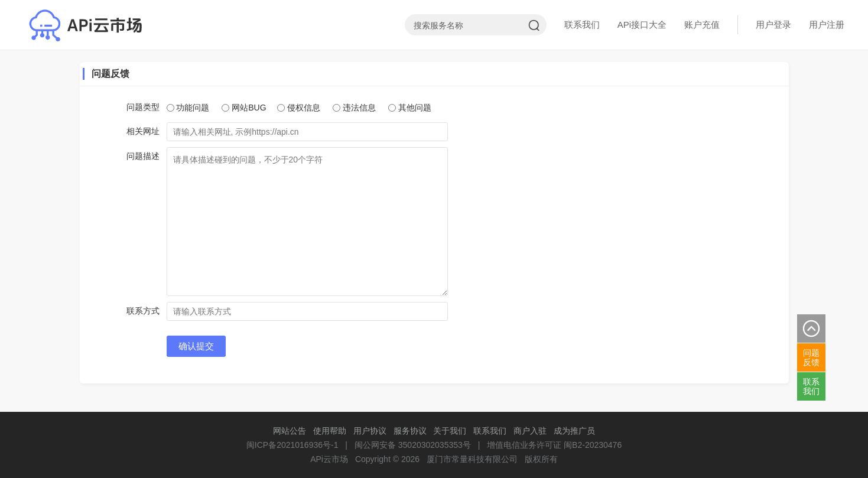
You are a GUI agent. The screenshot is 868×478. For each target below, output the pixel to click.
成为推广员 (574, 431)
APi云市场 (329, 459)
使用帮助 (330, 431)
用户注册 (827, 25)
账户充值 (702, 25)
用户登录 (773, 25)
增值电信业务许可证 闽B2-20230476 (554, 445)
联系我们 (582, 25)
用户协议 (370, 431)
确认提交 (196, 346)
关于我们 (450, 431)
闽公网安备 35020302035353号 (413, 445)
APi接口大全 (642, 25)
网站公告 (290, 431)
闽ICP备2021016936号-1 (292, 445)
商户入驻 (530, 431)
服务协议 (410, 431)
